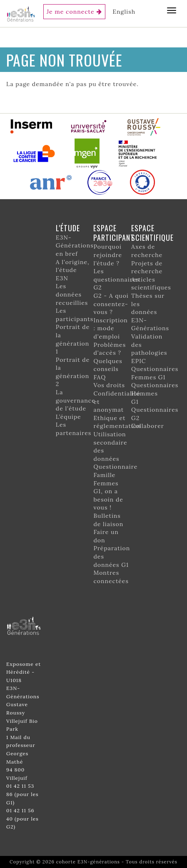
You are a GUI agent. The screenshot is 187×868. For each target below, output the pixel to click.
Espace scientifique (152, 233)
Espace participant (114, 233)
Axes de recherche (147, 251)
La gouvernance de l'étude (76, 400)
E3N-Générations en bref (75, 246)
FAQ (100, 377)
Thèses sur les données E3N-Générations (150, 312)
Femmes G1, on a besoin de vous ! (108, 496)
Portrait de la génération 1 (73, 339)
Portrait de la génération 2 (73, 372)
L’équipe (69, 417)
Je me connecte (71, 12)
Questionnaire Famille (115, 471)
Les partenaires (74, 429)
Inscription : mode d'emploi (110, 328)
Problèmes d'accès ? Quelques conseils (110, 357)
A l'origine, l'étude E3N (73, 270)
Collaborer (148, 426)
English (124, 12)
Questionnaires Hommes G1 (155, 393)
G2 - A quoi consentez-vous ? (111, 304)
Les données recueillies (72, 294)
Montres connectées (111, 577)
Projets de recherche (147, 267)
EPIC (138, 361)
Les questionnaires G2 (116, 279)
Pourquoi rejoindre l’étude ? (108, 255)
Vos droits (109, 385)
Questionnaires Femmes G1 (155, 373)
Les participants (75, 315)
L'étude (68, 228)
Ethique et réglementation (117, 422)
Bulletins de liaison (108, 520)
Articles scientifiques (151, 284)
